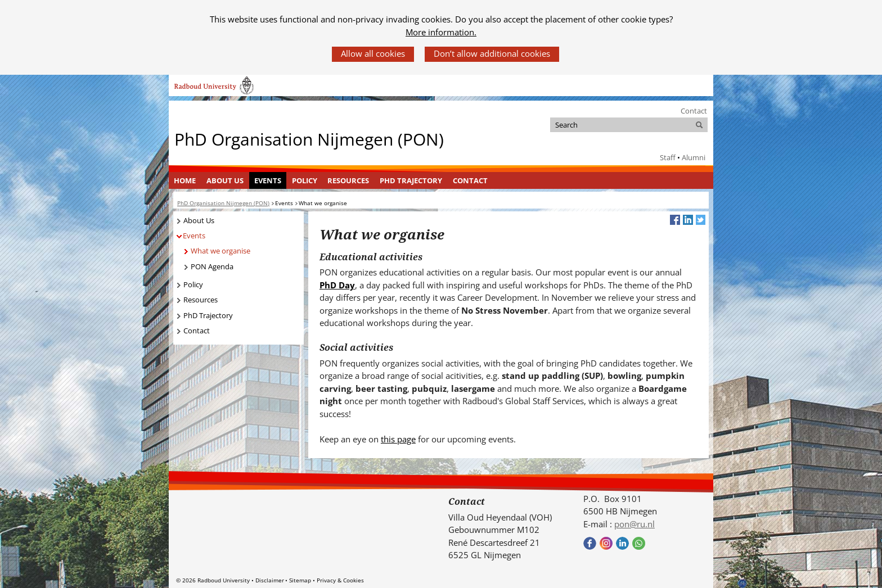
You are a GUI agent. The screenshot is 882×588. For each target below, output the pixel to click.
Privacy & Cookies (340, 580)
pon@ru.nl (634, 524)
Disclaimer (270, 580)
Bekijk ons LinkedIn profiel (622, 543)
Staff (668, 157)
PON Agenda (212, 266)
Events (268, 180)
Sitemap (300, 580)
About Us (225, 180)
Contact (694, 111)
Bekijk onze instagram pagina (606, 543)
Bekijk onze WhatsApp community (639, 543)
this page (398, 439)
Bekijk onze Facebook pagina (590, 543)
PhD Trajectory (411, 180)
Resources (348, 180)
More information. (441, 32)
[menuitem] (185, 180)
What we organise (220, 251)
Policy (305, 180)
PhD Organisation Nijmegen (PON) (309, 139)
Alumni (694, 157)
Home (185, 180)
